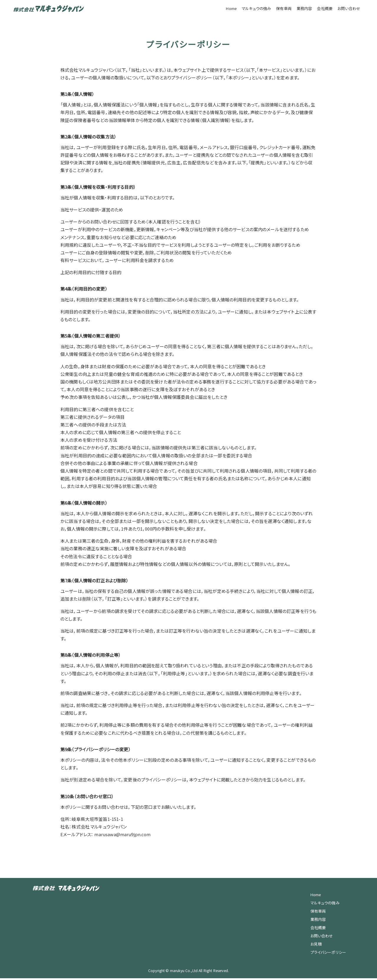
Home (231, 8)
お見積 (316, 946)
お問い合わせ (349, 8)
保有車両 (284, 8)
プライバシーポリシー (328, 954)
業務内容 (304, 8)
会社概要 (325, 8)
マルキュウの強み (256, 8)
